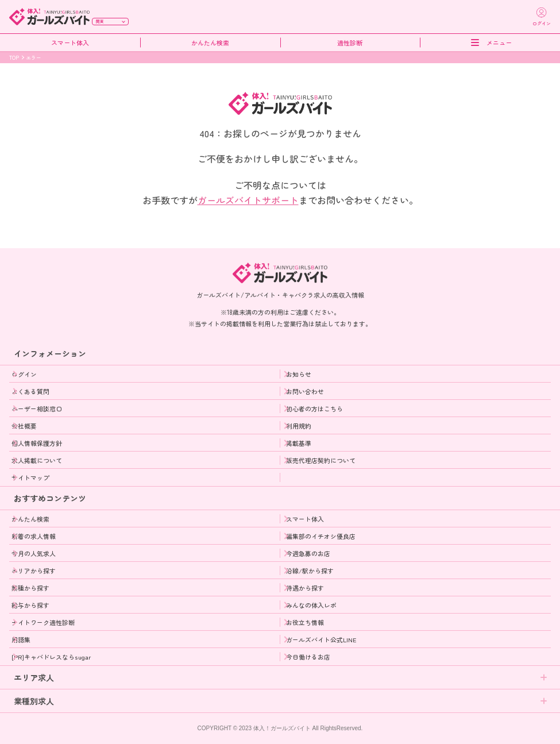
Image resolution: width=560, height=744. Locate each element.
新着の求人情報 (34, 536)
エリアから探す (34, 570)
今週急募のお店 (308, 553)
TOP (14, 58)
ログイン (24, 374)
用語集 (21, 639)
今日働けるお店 (308, 657)
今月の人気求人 (34, 553)
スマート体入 (70, 43)
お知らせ (299, 374)
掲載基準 (299, 443)
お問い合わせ (305, 391)
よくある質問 (30, 391)
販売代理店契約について (321, 460)
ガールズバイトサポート (248, 200)
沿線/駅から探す (310, 570)
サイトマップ (30, 477)
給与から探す (30, 605)
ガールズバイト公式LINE (321, 639)
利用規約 (299, 426)
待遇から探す (305, 588)
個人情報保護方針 (37, 443)
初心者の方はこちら (314, 408)
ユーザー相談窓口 (37, 408)
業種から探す (30, 588)
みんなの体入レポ (311, 605)
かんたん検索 (210, 43)
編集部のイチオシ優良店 (321, 536)
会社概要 (24, 426)
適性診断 (350, 43)
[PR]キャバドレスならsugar (51, 657)
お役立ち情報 (305, 622)
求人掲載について (37, 460)
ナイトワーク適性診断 (43, 622)
